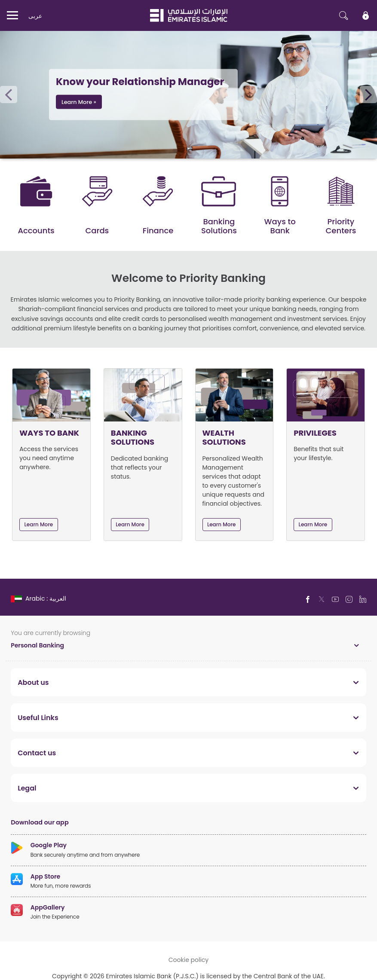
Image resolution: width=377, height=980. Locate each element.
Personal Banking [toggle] (37, 645)
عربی (35, 16)
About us (33, 682)
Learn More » (79, 102)
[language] (39, 598)
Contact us (37, 753)
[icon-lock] (366, 15)
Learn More (39, 524)
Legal (27, 788)
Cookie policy (189, 960)
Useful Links (38, 717)
